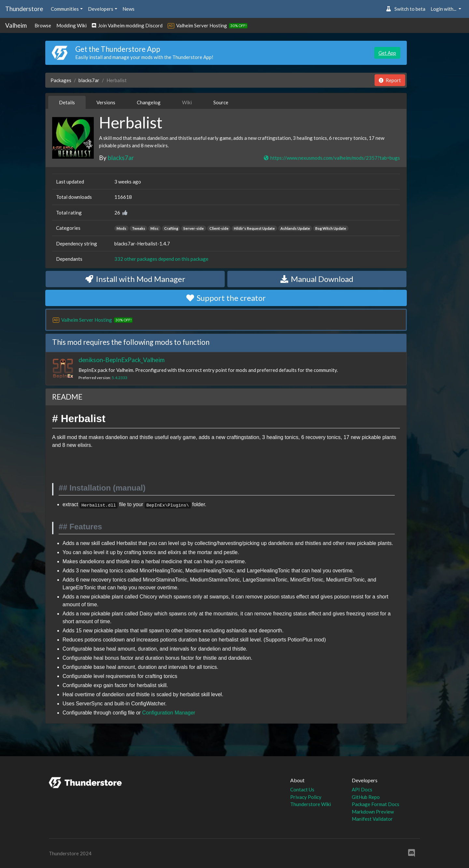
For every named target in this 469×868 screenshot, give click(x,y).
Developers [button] (101, 9)
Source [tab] (221, 102)
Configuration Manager (169, 713)
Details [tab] (67, 102)
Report (390, 80)
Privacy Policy (306, 797)
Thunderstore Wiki (311, 804)
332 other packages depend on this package (161, 259)
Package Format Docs (376, 804)
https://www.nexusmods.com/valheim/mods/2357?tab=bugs (332, 158)
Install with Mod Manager (135, 279)
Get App (387, 53)
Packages (61, 80)
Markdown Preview (373, 812)
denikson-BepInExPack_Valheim (121, 360)
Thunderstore (24, 9)
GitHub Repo (366, 797)
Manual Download (317, 279)
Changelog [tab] (149, 102)
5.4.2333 (120, 378)
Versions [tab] (106, 102)
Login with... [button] (444, 9)
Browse (43, 25)
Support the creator (226, 298)
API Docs (362, 789)
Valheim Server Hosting (202, 25)
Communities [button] (65, 9)
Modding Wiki (71, 25)
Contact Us (302, 789)
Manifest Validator (372, 819)
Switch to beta (406, 9)
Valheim (16, 25)
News (128, 9)
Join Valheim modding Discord (127, 25)
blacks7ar (89, 80)
